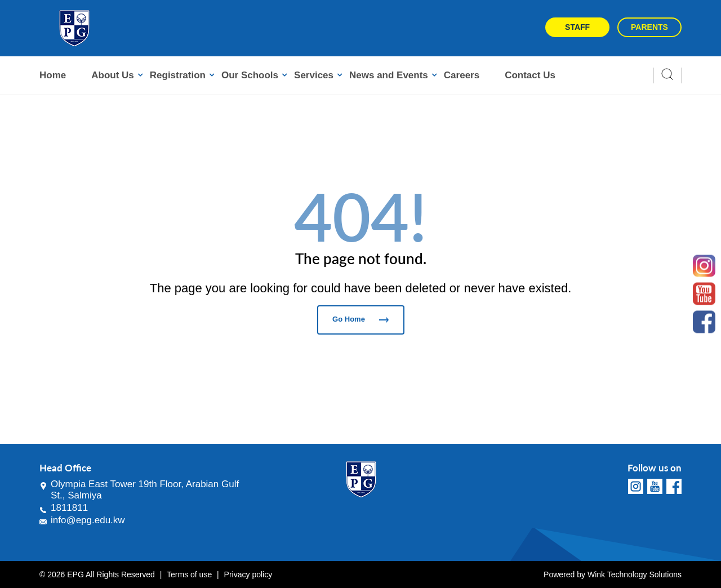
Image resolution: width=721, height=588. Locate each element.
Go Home (360, 319)
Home (53, 75)
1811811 (69, 508)
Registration (178, 75)
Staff (577, 27)
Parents (649, 27)
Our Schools (250, 75)
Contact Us (530, 75)
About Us (113, 75)
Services (314, 75)
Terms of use (189, 574)
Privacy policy (248, 574)
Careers (462, 75)
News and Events (389, 75)
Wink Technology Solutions (635, 574)
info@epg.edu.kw (88, 520)
